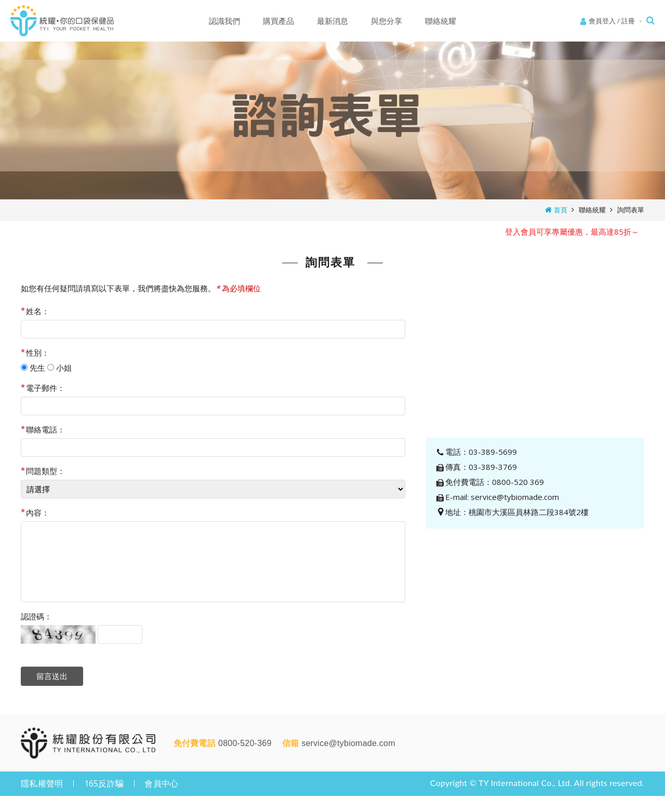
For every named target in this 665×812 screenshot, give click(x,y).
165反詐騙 (104, 783)
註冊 (628, 21)
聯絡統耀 (592, 210)
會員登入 (602, 21)
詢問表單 (631, 210)
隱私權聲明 (42, 783)
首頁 (561, 210)
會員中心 (161, 783)
